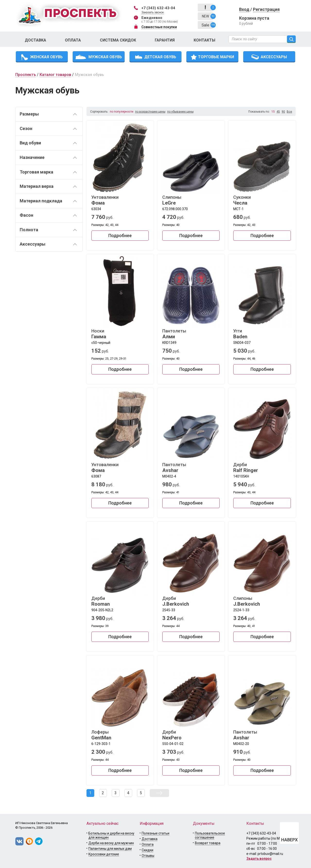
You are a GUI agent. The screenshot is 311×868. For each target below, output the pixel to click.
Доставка (35, 40)
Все (289, 112)
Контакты (204, 40)
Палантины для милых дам (110, 849)
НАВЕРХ (289, 840)
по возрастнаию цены (150, 112)
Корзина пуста (254, 18)
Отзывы (148, 856)
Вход (244, 9)
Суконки (262, 200)
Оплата (73, 40)
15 (273, 112)
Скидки (147, 850)
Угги (262, 334)
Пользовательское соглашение (210, 835)
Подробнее (120, 236)
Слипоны (191, 200)
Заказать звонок (153, 12)
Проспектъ (26, 75)
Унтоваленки (120, 200)
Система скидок (118, 40)
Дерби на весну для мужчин (111, 843)
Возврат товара (208, 843)
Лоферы (120, 735)
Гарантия (165, 40)
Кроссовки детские (104, 854)
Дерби (262, 468)
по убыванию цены (180, 112)
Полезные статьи (155, 833)
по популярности (122, 112)
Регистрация (266, 9)
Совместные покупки (159, 27)
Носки (120, 334)
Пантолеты (191, 334)
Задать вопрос (259, 859)
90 (283, 112)
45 (278, 112)
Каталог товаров (55, 75)
